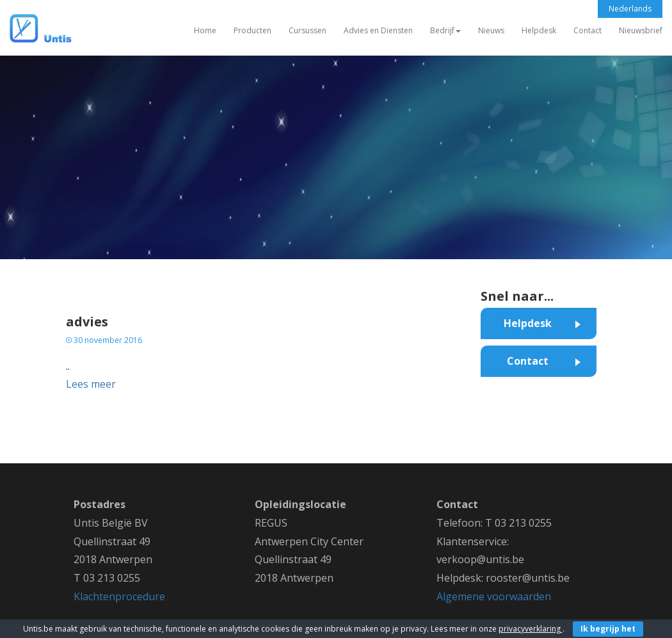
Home (205, 30)
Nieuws (491, 30)
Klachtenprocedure (119, 596)
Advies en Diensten (378, 30)
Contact (588, 30)
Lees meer (91, 384)
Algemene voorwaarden (494, 596)
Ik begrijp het (608, 629)
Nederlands (630, 9)
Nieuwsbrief (641, 30)
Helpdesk (539, 30)
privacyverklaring (531, 629)
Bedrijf (445, 30)
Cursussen (308, 30)
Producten (252, 30)
